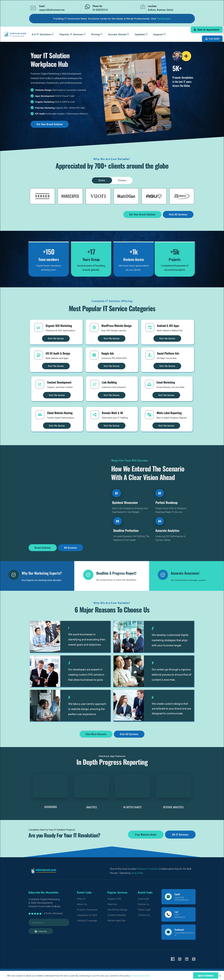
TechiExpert (164, 18)
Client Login (144, 909)
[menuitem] (43, 34)
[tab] (102, 180)
